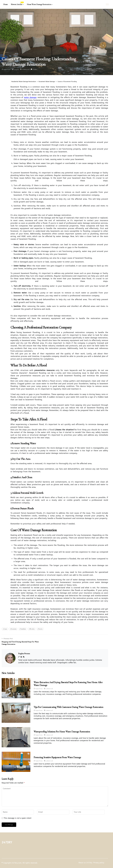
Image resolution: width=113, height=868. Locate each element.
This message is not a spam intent (17, 818)
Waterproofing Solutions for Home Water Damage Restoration (62, 732)
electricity (32, 629)
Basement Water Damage (47, 82)
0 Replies (35, 69)
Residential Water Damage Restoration (24, 82)
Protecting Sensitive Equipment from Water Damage (57, 757)
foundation (23, 629)
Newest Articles (17, 4)
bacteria (40, 629)
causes (5, 629)
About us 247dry (85, 863)
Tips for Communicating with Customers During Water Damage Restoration (68, 707)
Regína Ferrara (7, 69)
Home (5, 4)
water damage (30, 97)
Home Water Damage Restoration (39, 4)
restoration (14, 629)
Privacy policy (99, 863)
